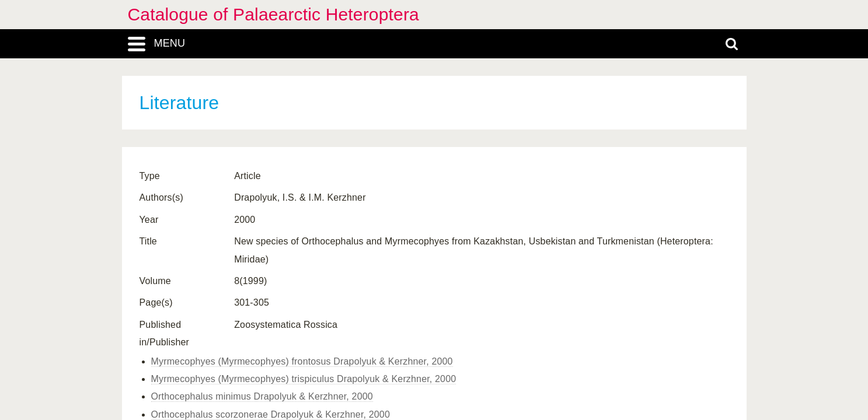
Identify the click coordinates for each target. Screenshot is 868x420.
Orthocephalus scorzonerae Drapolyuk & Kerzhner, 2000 (271, 414)
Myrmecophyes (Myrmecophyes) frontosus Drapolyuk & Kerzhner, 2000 (302, 361)
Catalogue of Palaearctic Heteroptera (273, 14)
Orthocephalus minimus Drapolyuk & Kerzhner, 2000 (262, 396)
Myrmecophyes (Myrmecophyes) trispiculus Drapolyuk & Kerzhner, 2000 (304, 379)
